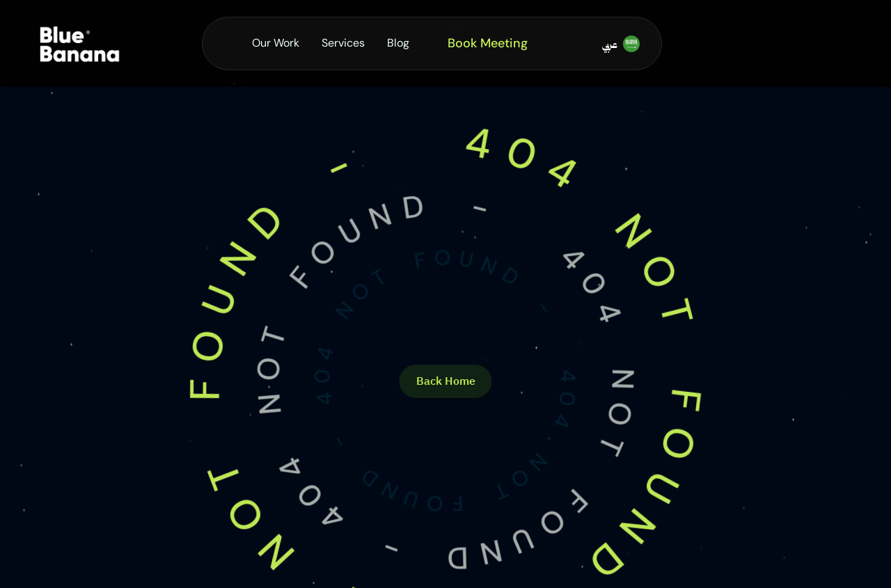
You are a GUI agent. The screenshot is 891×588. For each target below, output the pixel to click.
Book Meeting (488, 43)
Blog (398, 43)
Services (343, 43)
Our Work (276, 43)
